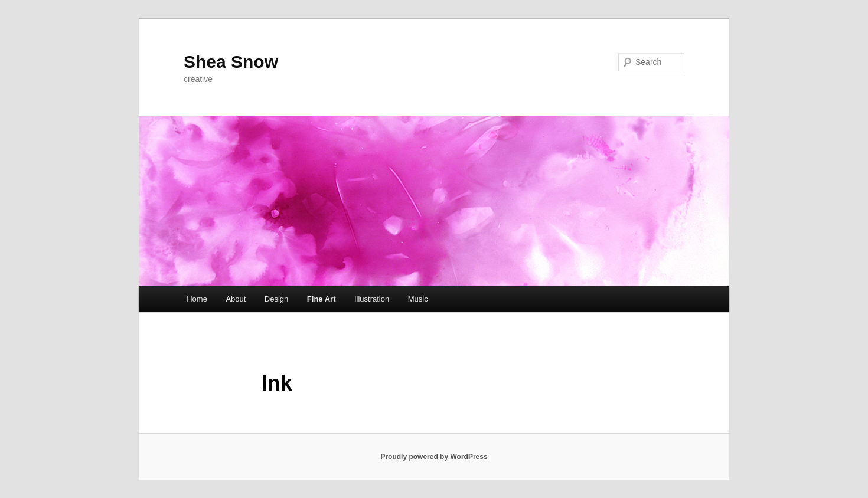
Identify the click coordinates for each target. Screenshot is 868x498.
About (236, 299)
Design (276, 299)
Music (418, 299)
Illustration (372, 299)
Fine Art (322, 299)
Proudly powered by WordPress (434, 457)
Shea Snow (231, 62)
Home (197, 299)
